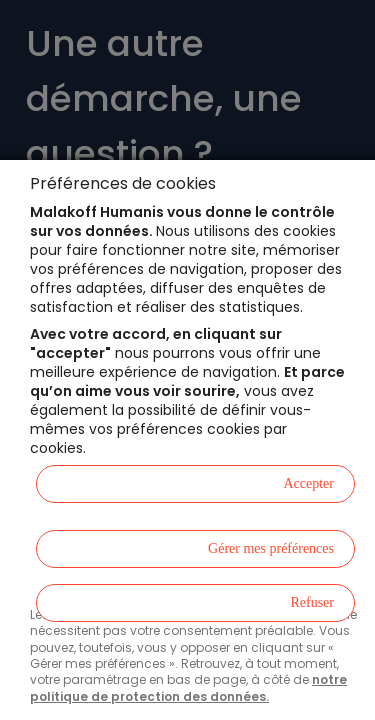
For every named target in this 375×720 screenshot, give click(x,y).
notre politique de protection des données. (188, 687)
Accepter (308, 483)
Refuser (312, 602)
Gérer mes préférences (271, 548)
